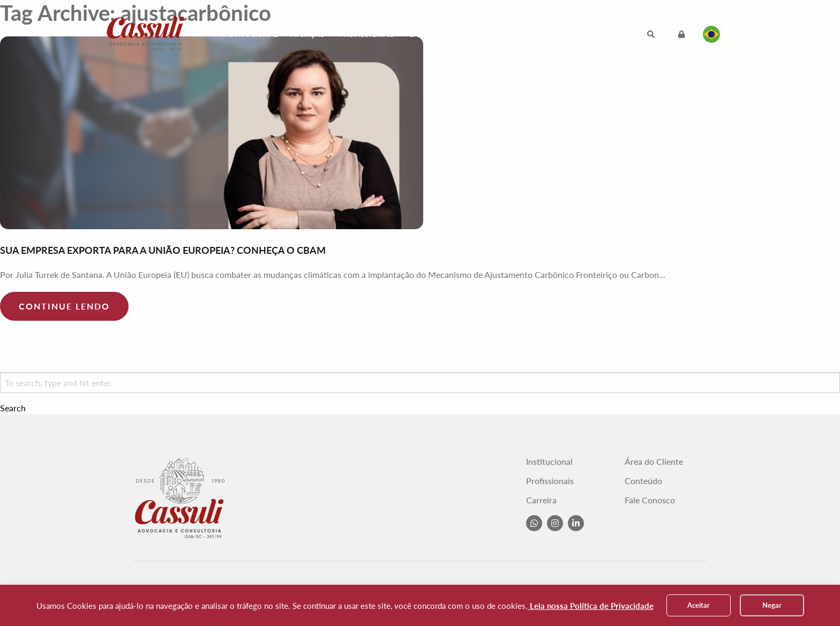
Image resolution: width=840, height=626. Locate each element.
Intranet (602, 34)
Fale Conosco (541, 34)
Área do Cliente (654, 462)
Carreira (426, 34)
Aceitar (699, 605)
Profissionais (367, 34)
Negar (772, 605)
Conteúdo (478, 34)
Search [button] (13, 408)
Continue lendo (64, 306)
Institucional (250, 34)
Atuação (308, 34)
